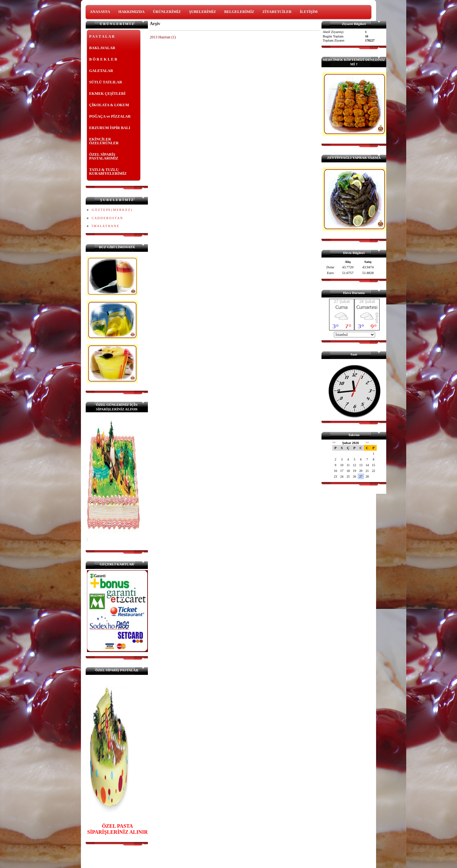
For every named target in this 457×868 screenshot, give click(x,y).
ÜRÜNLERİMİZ (167, 12)
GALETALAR (101, 71)
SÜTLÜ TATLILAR (106, 82)
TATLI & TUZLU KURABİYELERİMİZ (108, 172)
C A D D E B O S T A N (107, 218)
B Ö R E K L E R (103, 59)
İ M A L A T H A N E (105, 226)
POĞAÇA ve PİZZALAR (110, 116)
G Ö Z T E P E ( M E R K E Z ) (112, 210)
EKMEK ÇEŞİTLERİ (107, 94)
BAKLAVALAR (102, 48)
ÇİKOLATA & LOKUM (109, 105)
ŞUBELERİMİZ (203, 12)
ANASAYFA (100, 12)
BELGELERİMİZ (239, 12)
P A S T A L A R (102, 36)
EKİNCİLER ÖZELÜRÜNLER (104, 141)
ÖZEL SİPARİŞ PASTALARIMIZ (104, 156)
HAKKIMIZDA (132, 12)
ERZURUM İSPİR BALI (110, 128)
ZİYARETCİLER (277, 12)
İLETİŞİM (309, 12)
